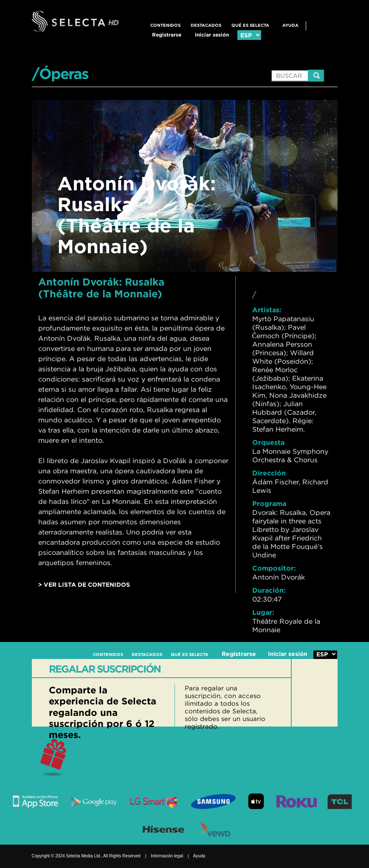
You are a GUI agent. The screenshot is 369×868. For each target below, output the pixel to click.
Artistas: (267, 310)
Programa (269, 503)
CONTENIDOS (165, 25)
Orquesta (268, 442)
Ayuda (290, 25)
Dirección (269, 473)
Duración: (269, 590)
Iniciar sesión (212, 35)
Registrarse (167, 35)
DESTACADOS (206, 25)
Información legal (167, 856)
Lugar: (263, 612)
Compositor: (274, 568)
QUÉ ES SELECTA (250, 25)
